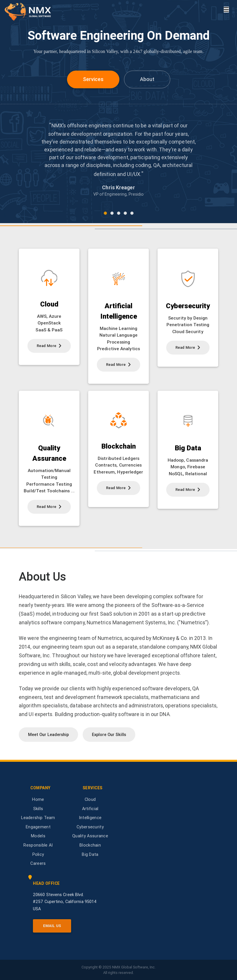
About (147, 79)
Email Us (52, 926)
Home (38, 799)
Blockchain (90, 845)
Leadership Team (38, 818)
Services (93, 79)
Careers (38, 863)
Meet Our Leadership (48, 735)
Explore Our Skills (109, 735)
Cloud (90, 799)
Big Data (90, 854)
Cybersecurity (90, 827)
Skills (38, 809)
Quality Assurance (90, 836)
